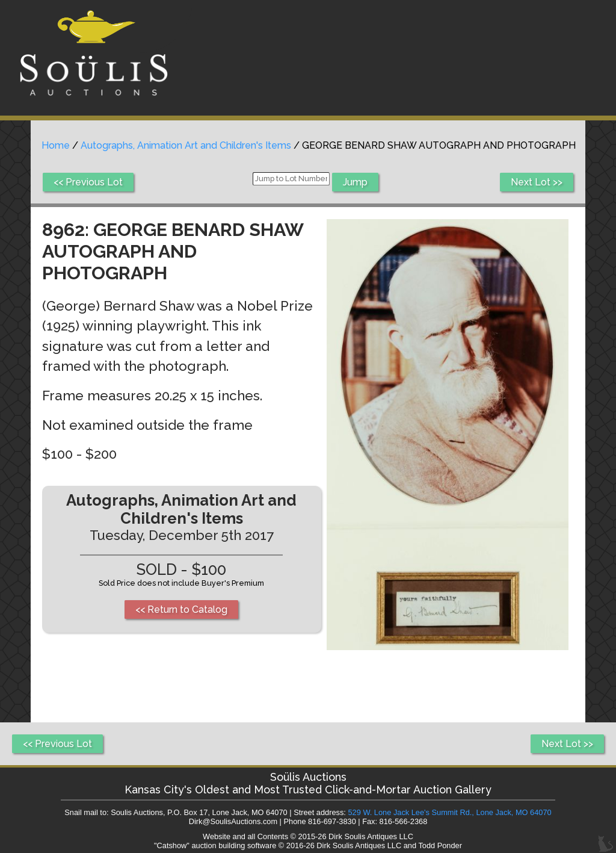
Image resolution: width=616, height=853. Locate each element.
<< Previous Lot (88, 182)
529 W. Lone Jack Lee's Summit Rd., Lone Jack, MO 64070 (449, 812)
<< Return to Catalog (181, 610)
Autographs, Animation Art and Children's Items (186, 145)
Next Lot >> (537, 182)
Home (56, 145)
